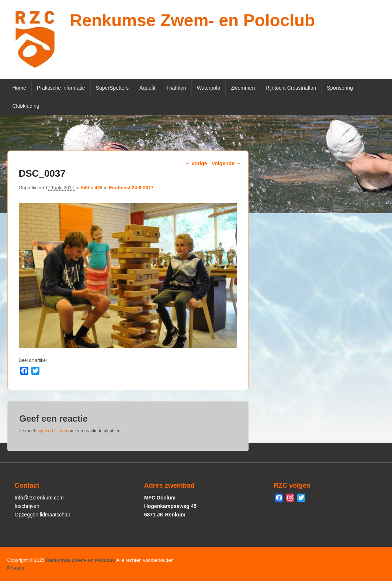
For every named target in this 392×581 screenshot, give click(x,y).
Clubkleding (26, 106)
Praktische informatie (61, 88)
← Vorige (196, 163)
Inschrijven (27, 506)
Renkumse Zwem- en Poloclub (193, 20)
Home (19, 88)
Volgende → (226, 163)
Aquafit (148, 88)
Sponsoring (340, 88)
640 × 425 (92, 188)
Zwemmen (243, 88)
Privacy (16, 568)
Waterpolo (209, 88)
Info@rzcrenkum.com (39, 498)
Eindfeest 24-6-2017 (131, 188)
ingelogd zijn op (52, 431)
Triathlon (176, 88)
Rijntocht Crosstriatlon (291, 88)
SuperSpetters (112, 88)
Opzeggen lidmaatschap (43, 515)
